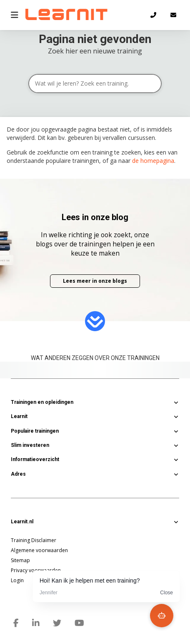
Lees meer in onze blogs (95, 281)
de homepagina (153, 161)
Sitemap (20, 560)
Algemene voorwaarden (39, 550)
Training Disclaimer (34, 540)
